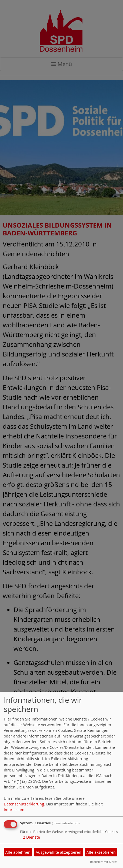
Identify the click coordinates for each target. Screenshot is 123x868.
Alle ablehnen (18, 852)
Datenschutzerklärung (24, 804)
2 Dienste (30, 837)
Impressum (14, 810)
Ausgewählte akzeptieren (59, 852)
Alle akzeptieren (101, 852)
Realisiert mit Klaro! (104, 862)
